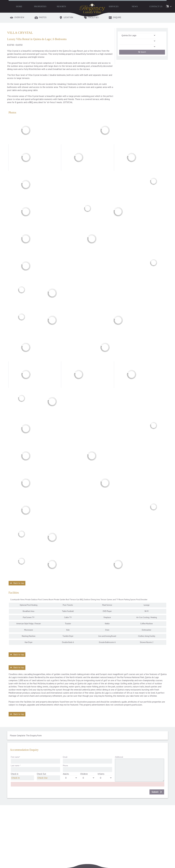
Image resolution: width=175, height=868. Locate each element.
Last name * (16, 766)
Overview (19, 17)
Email (65, 757)
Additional (119, 757)
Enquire (117, 17)
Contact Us (156, 6)
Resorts (61, 6)
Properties (40, 6)
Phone (65, 766)
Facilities (93, 17)
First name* (15, 757)
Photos (43, 17)
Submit (155, 792)
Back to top (19, 583)
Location (68, 17)
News (135, 6)
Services (114, 6)
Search (142, 52)
